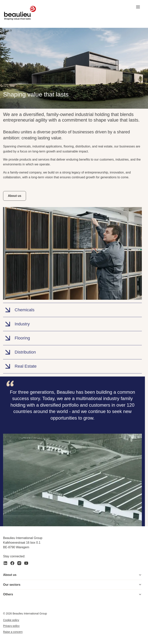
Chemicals (19, 310)
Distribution (19, 352)
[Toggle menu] (140, 575)
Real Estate (20, 366)
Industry (16, 324)
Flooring (16, 338)
